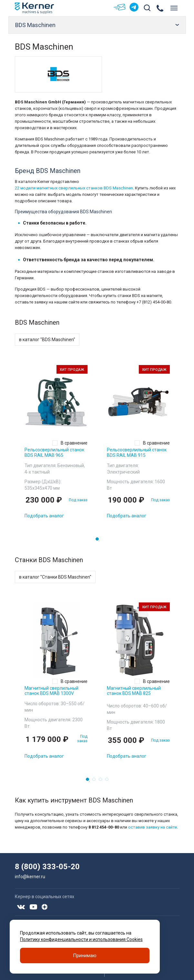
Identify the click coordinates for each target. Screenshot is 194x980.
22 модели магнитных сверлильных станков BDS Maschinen (74, 188)
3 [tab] (102, 781)
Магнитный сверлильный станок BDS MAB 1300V (51, 691)
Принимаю (85, 956)
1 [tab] (99, 541)
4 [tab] (109, 781)
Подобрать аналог (44, 516)
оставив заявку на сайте (153, 827)
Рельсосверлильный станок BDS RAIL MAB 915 (137, 452)
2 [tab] (96, 781)
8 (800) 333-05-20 (47, 867)
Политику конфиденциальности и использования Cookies (81, 939)
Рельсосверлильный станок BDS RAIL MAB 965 (54, 452)
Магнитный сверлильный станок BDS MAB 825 (134, 691)
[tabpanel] (56, 444)
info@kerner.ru (30, 877)
